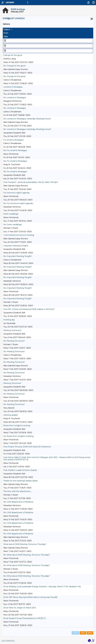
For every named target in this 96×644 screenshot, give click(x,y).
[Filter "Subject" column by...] (48, 41)
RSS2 (90, 633)
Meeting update (11, 415)
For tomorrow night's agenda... (17, 193)
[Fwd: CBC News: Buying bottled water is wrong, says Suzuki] (30, 597)
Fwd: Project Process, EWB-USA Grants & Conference (27, 447)
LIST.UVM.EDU (8, 641)
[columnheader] (48, 29)
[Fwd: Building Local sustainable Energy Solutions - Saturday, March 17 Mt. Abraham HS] (42, 587)
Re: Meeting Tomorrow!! (14, 341)
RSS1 (83, 633)
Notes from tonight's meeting (17, 426)
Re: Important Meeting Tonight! (17, 256)
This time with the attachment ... (18, 491)
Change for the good (13, 55)
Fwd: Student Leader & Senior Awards (20, 470)
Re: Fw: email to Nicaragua (15, 150)
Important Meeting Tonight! (16, 246)
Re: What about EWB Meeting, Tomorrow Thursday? (27, 555)
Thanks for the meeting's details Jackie (20, 481)
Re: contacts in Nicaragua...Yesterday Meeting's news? (27, 119)
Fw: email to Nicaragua (13, 140)
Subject (7, 29)
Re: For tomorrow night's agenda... (19, 203)
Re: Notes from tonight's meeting (18, 436)
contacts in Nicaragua (13, 87)
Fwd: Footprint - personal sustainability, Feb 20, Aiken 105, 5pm (31, 182)
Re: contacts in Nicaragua (15, 98)
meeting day (9, 320)
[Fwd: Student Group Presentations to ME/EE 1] (25, 618)
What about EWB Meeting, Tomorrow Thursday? (25, 544)
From (6, 33)
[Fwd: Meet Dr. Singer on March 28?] (20, 608)
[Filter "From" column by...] (48, 46)
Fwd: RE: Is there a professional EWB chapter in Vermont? (29, 309)
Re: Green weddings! (13, 224)
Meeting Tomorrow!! (12, 330)
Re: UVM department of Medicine (18, 502)
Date (6, 37)
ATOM (75, 633)
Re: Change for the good (14, 66)
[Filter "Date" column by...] (48, 51)
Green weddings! (11, 214)
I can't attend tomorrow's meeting (19, 235)
